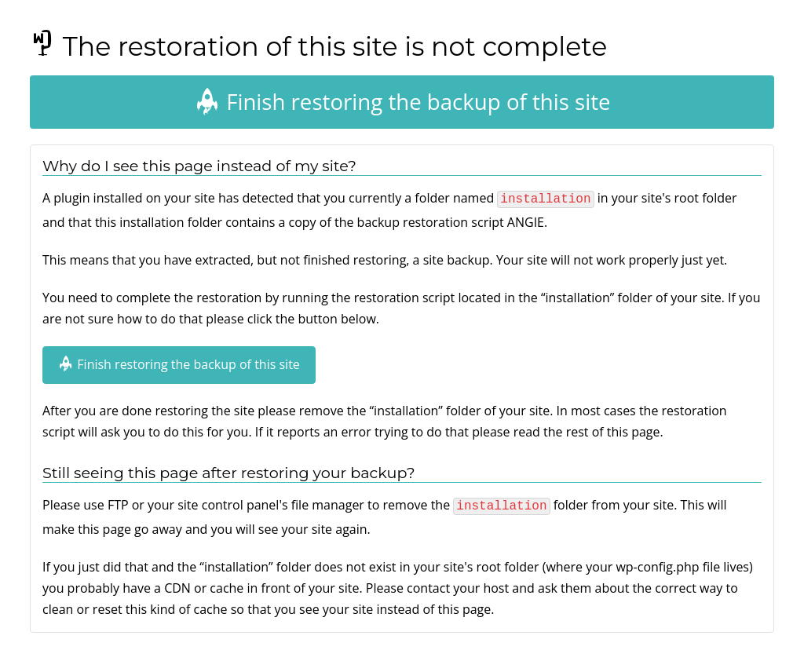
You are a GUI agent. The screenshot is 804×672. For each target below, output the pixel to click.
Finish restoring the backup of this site (402, 101)
